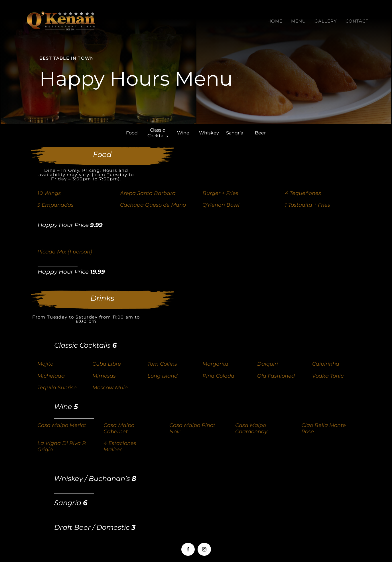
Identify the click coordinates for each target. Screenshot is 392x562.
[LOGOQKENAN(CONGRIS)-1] (61, 14)
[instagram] (204, 549)
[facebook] (188, 549)
